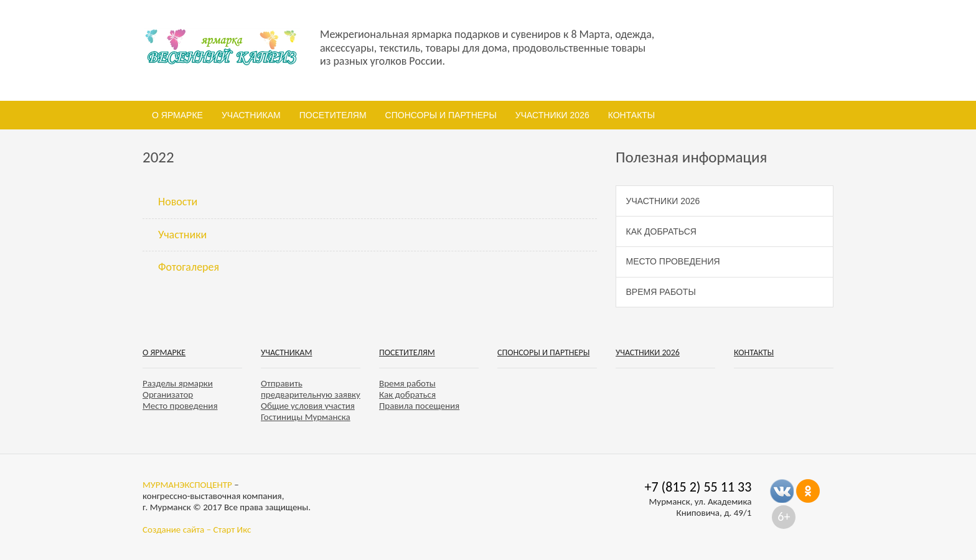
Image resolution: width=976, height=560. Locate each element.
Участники (182, 235)
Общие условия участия (308, 406)
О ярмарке (177, 115)
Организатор (168, 394)
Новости (178, 202)
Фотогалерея (189, 267)
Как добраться (661, 231)
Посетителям (333, 115)
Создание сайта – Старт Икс (197, 530)
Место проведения (673, 261)
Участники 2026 (552, 115)
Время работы (661, 292)
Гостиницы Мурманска (306, 417)
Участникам (251, 115)
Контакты (632, 115)
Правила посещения (419, 406)
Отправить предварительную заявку (311, 389)
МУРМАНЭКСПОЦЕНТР (187, 485)
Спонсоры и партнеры (441, 115)
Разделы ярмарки (178, 383)
